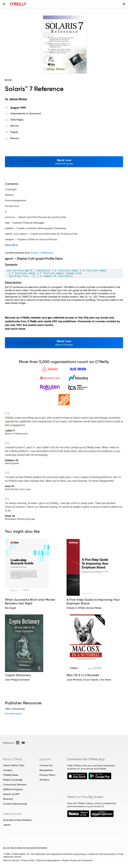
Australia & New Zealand (17, 820)
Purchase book (13, 714)
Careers (8, 770)
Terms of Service (11, 860)
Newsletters (46, 770)
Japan (7, 825)
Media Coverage (13, 780)
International (12, 814)
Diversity (8, 799)
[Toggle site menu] (4, 4)
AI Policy (44, 780)
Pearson (15, 138)
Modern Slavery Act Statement (78, 860)
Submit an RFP (11, 794)
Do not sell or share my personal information (25, 848)
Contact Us (46, 765)
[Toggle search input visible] (124, 4)
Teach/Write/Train (14, 765)
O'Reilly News (11, 775)
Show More (11, 245)
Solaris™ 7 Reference (42, 253)
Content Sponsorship (15, 804)
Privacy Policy (47, 775)
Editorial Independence (49, 860)
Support (45, 759)
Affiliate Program (13, 789)
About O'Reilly (13, 759)
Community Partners (15, 785)
